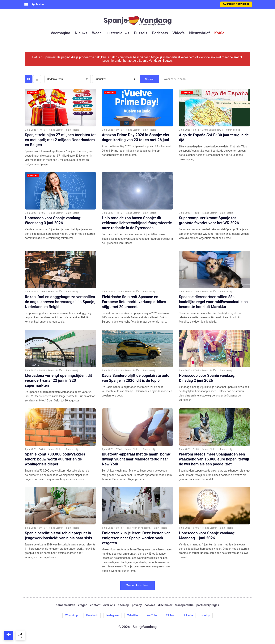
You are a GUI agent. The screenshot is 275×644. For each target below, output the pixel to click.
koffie (219, 33)
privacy (137, 605)
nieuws (81, 33)
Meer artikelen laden (138, 585)
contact (95, 605)
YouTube (152, 615)
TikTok (170, 615)
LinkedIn (188, 615)
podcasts (160, 33)
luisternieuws (117, 33)
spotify (206, 615)
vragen (83, 605)
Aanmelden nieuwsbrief (236, 4)
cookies (150, 605)
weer (96, 33)
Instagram (112, 615)
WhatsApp (71, 615)
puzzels (141, 33)
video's (178, 33)
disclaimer (165, 605)
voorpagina (60, 33)
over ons (109, 605)
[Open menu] (26, 4)
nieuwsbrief (200, 33)
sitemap (124, 605)
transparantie (184, 605)
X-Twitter (133, 615)
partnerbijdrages (208, 605)
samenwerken (66, 605)
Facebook (92, 615)
